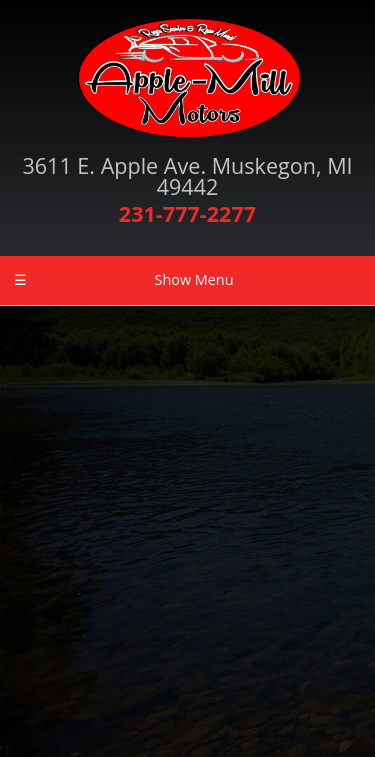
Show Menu (123, 280)
